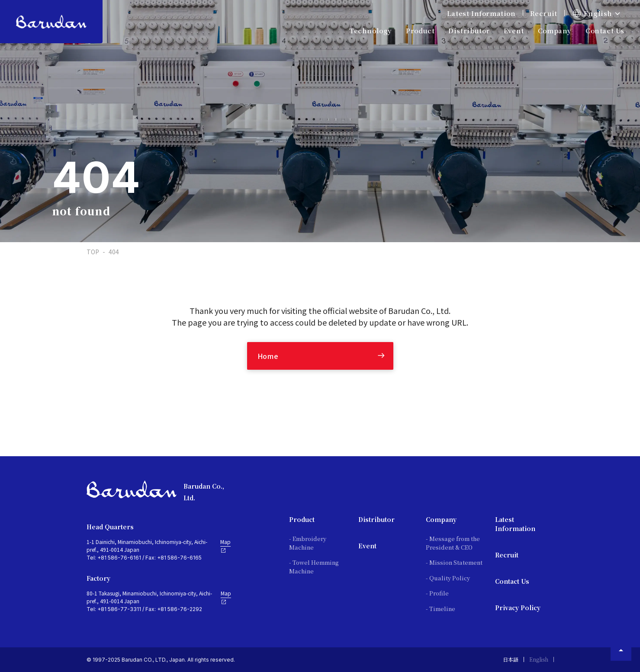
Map (225, 546)
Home (268, 356)
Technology (371, 30)
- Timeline (441, 609)
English (539, 659)
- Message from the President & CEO (453, 543)
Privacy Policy (518, 608)
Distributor (376, 519)
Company (441, 519)
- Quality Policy (448, 578)
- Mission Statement (454, 562)
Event (514, 30)
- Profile (437, 593)
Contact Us (605, 30)
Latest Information (481, 13)
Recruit (544, 13)
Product (302, 519)
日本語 (511, 659)
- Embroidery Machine (308, 543)
